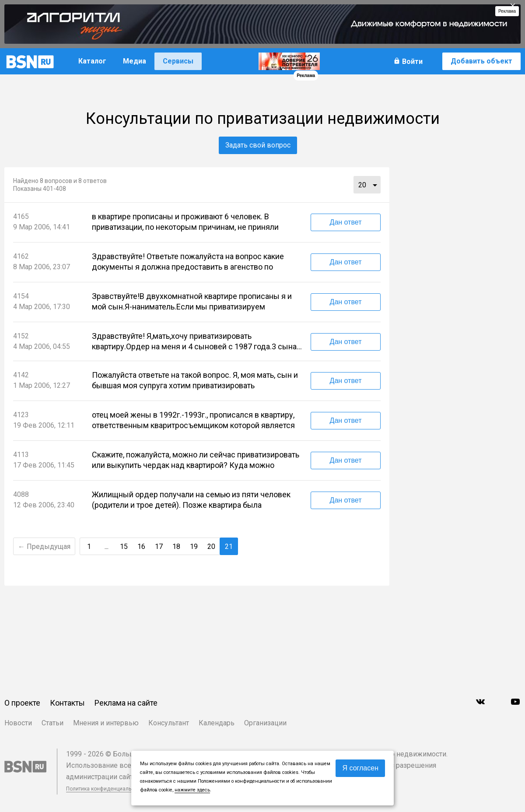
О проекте (22, 703)
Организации (265, 723)
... (375, 185)
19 (194, 547)
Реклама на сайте (126, 703)
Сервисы (178, 61)
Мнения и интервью (106, 723)
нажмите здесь (192, 790)
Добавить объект (481, 61)
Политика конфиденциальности (106, 789)
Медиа (135, 61)
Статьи (52, 723)
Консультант (169, 723)
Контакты (67, 703)
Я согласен (360, 768)
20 (362, 185)
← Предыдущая (44, 547)
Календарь (217, 723)
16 (141, 547)
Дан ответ (346, 222)
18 (176, 547)
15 (124, 547)
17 (159, 547)
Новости (18, 723)
